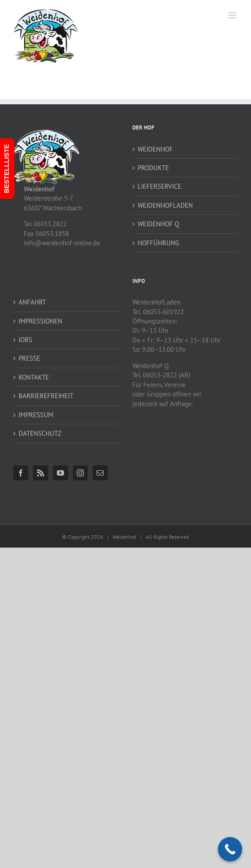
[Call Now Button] (230, 849)
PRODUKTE (153, 168)
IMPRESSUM (36, 415)
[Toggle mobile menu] (233, 15)
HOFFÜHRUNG (158, 243)
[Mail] (100, 473)
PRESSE (29, 358)
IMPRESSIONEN (40, 321)
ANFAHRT (32, 302)
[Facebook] (21, 473)
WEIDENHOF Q (158, 224)
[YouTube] (60, 473)
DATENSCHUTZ (40, 433)
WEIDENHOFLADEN (165, 205)
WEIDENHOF (155, 149)
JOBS (25, 340)
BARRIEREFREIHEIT (46, 396)
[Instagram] (80, 473)
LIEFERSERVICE (159, 186)
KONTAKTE (34, 377)
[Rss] (41, 473)
